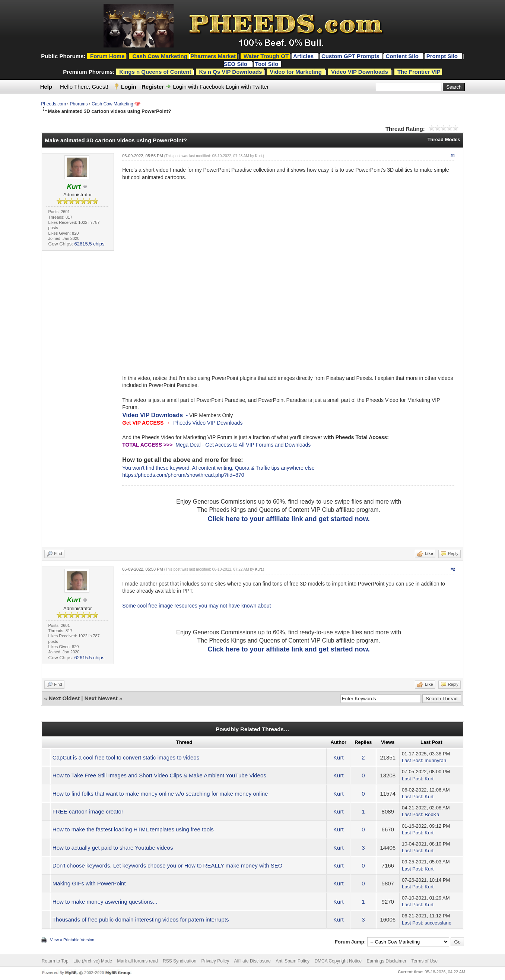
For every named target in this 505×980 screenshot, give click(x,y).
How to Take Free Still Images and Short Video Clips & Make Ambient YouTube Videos (159, 775)
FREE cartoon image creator (88, 811)
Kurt (258, 156)
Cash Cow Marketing (112, 104)
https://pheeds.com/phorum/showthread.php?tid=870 (183, 475)
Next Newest (101, 698)
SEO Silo (236, 64)
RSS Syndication (180, 961)
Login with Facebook (198, 87)
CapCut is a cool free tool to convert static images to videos (126, 757)
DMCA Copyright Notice (338, 961)
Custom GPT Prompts (350, 56)
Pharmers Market (213, 56)
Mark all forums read (137, 961)
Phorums (79, 104)
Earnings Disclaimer (386, 961)
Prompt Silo (443, 56)
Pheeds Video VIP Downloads (208, 423)
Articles (304, 56)
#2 (453, 569)
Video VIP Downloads (360, 72)
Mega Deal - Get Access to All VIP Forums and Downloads (243, 445)
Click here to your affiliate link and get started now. (288, 519)
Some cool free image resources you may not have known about (196, 606)
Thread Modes (444, 139)
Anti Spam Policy (293, 961)
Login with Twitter (247, 87)
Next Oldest (64, 698)
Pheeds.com (53, 104)
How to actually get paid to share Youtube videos (113, 848)
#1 (453, 156)
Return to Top (55, 961)
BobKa (432, 814)
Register (153, 87)
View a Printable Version (72, 940)
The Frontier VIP (419, 72)
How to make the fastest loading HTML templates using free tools (133, 829)
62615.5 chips (90, 244)
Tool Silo (267, 64)
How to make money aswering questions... (105, 902)
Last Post (412, 760)
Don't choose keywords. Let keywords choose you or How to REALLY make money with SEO (168, 865)
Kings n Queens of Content (155, 72)
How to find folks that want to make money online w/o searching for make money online (160, 794)
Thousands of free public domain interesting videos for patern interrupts (141, 919)
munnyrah (435, 760)
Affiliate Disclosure (252, 961)
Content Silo (403, 56)
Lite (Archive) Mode (93, 961)
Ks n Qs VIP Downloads (230, 72)
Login (129, 87)
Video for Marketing (296, 72)
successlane (438, 923)
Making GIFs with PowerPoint (89, 883)
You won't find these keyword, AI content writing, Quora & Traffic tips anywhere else (218, 468)
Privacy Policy (215, 961)
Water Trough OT (266, 56)
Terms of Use (424, 961)
